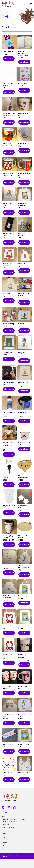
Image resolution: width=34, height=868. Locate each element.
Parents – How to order (9, 822)
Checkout (5, 843)
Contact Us (5, 824)
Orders (4, 848)
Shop (3, 837)
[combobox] (17, 30)
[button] (31, 4)
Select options (9, 454)
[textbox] (17, 31)
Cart (3, 845)
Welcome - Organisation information (14, 819)
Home (4, 816)
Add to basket (9, 59)
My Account (6, 840)
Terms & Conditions (8, 827)
